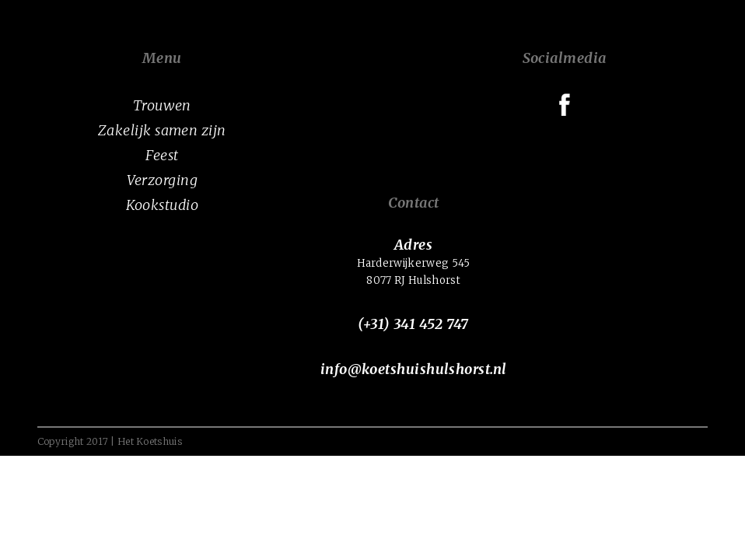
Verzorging (163, 180)
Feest (162, 155)
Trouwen (162, 105)
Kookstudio (163, 205)
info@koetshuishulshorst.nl (414, 369)
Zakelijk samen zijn (162, 130)
